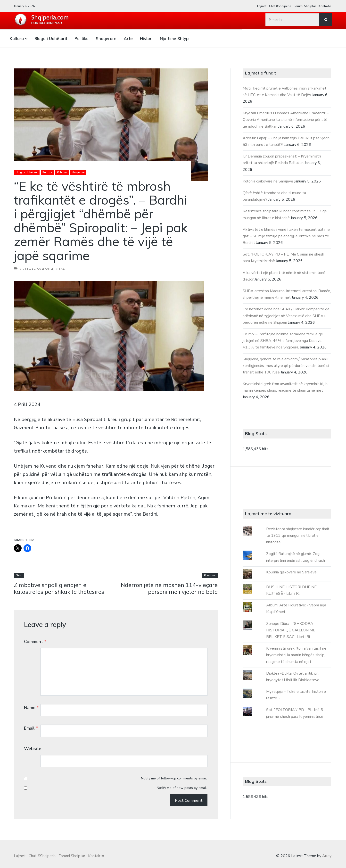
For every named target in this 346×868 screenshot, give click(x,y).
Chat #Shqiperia (280, 6)
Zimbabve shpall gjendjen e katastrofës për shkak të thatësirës (61, 588)
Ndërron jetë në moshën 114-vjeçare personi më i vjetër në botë (169, 588)
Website (33, 741)
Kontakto (325, 6)
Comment (35, 642)
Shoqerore (106, 38)
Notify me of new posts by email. (182, 771)
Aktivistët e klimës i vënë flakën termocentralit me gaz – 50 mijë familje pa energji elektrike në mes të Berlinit (286, 236)
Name (31, 698)
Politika (82, 38)
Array (327, 851)
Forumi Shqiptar (305, 6)
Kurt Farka (28, 269)
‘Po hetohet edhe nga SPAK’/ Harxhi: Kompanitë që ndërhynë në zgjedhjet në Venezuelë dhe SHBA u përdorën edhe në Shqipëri (286, 316)
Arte (128, 38)
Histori (146, 38)
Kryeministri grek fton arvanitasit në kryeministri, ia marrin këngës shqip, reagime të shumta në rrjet (296, 655)
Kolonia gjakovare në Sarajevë (268, 181)
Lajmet (262, 6)
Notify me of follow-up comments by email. (174, 761)
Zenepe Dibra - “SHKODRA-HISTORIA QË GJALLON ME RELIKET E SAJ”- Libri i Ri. (291, 630)
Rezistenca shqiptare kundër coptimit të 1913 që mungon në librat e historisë (298, 536)
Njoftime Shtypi (175, 38)
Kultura (17, 38)
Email (31, 719)
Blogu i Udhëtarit (51, 38)
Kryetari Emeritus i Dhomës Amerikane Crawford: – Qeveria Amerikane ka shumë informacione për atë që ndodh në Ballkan (286, 120)
